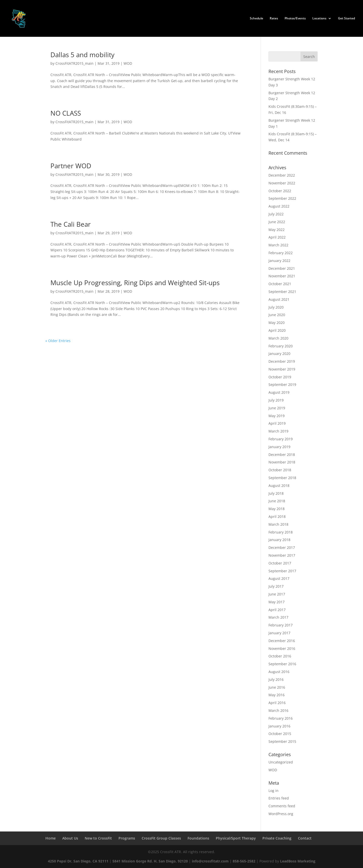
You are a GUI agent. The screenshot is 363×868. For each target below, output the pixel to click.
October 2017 (280, 563)
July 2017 (276, 586)
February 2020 (281, 346)
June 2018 (277, 501)
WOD (128, 63)
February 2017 (281, 625)
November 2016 (282, 648)
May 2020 (277, 323)
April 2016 (277, 703)
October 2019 (280, 377)
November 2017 (282, 555)
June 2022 (277, 222)
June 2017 (277, 594)
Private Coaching (277, 838)
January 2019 (279, 447)
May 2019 (277, 416)
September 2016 (282, 664)
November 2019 (282, 369)
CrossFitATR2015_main (74, 63)
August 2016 (279, 672)
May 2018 (277, 509)
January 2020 (279, 354)
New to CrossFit (98, 838)
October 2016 (280, 656)
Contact (305, 838)
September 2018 (282, 478)
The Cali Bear (71, 224)
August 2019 (279, 392)
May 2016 (277, 695)
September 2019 (282, 385)
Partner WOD (71, 166)
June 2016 (277, 687)
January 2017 (279, 633)
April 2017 (277, 610)
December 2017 (282, 547)
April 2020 (277, 330)
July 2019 (276, 400)
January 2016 (279, 726)
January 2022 (279, 261)
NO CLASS (66, 113)
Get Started (346, 19)
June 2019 (277, 408)
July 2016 (276, 679)
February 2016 (281, 718)
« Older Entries (58, 341)
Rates (274, 19)
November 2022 (282, 183)
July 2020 (276, 307)
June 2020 (277, 315)
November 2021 (282, 276)
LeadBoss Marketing (298, 861)
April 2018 (277, 516)
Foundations (198, 838)
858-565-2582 (244, 861)
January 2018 (279, 540)
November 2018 (282, 462)
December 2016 (282, 641)
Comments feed (282, 806)
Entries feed (279, 798)
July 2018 (276, 493)
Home (51, 838)
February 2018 (281, 532)
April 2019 (277, 423)
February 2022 (281, 253)
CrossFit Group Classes (161, 838)
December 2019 (282, 361)
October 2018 (280, 470)
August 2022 (279, 206)
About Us (70, 838)
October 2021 (280, 284)
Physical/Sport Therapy (236, 838)
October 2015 (280, 734)
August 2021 (279, 299)
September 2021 (282, 292)
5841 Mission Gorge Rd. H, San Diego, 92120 (150, 861)
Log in (274, 791)
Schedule (256, 19)
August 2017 (279, 578)
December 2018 (282, 455)
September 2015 (282, 741)
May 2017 (277, 602)
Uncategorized (281, 762)
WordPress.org (281, 814)
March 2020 (278, 338)
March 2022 (278, 245)
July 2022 (276, 214)
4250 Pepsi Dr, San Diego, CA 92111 (78, 861)
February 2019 (281, 439)
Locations (319, 19)
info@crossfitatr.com (210, 861)
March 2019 (278, 431)
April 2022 (277, 237)
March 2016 (278, 710)
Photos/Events (295, 19)
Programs (127, 838)
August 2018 (279, 486)
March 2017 (278, 617)
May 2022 (277, 230)
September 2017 (282, 571)
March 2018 (278, 524)
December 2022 (282, 175)
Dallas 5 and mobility (82, 55)
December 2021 (282, 268)
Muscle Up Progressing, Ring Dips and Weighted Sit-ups (135, 283)
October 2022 (280, 191)
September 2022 (282, 198)
